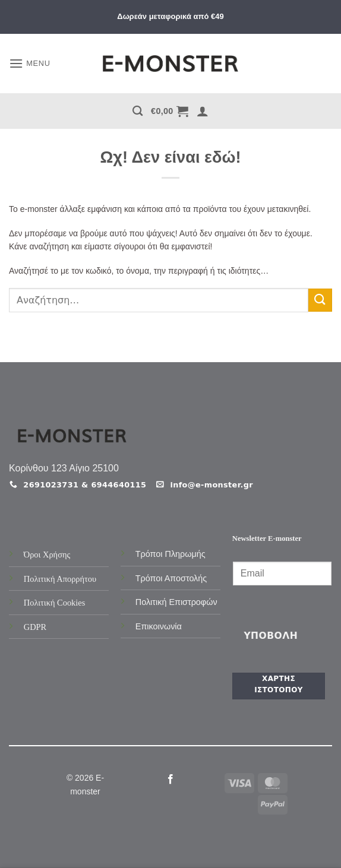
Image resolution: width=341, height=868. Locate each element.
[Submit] (320, 300)
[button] (30, 63)
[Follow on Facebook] (170, 780)
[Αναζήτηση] (138, 111)
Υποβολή (271, 636)
